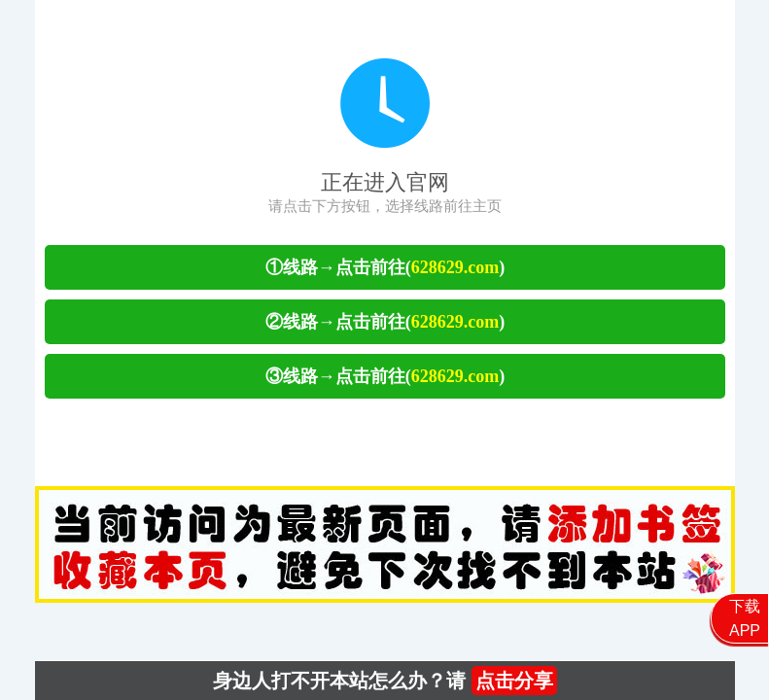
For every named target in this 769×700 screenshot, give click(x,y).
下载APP (745, 618)
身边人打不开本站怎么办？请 (385, 681)
